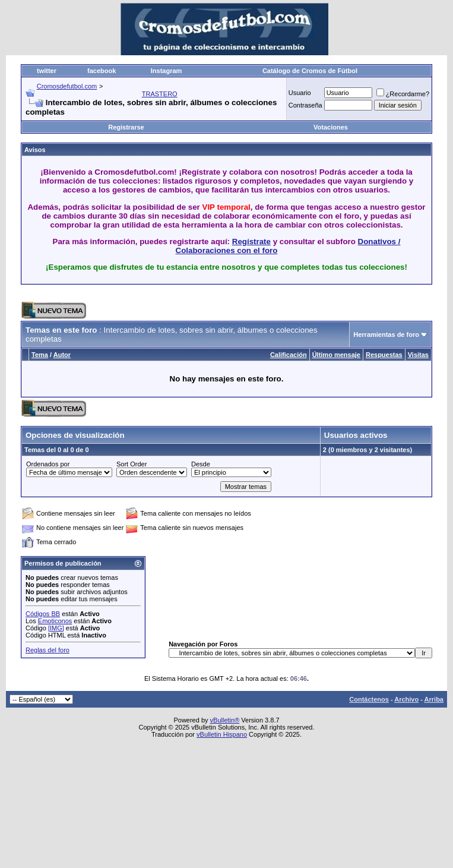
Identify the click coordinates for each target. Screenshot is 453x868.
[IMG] (56, 628)
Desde (201, 464)
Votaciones (331, 127)
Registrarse (126, 127)
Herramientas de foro (386, 334)
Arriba (434, 699)
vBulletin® (225, 720)
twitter (47, 71)
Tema (40, 355)
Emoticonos (55, 621)
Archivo (406, 699)
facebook (102, 71)
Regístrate (251, 242)
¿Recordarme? (403, 94)
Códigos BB (43, 614)
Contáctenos (369, 699)
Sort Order (132, 464)
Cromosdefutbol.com (67, 86)
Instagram (167, 71)
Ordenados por (48, 464)
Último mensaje (336, 355)
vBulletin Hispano (222, 734)
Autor (62, 355)
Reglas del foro (47, 650)
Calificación (289, 355)
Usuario (300, 93)
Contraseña (305, 105)
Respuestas (384, 355)
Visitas (418, 355)
